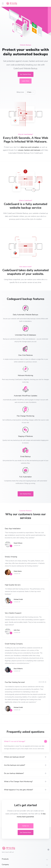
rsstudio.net (17, 545)
